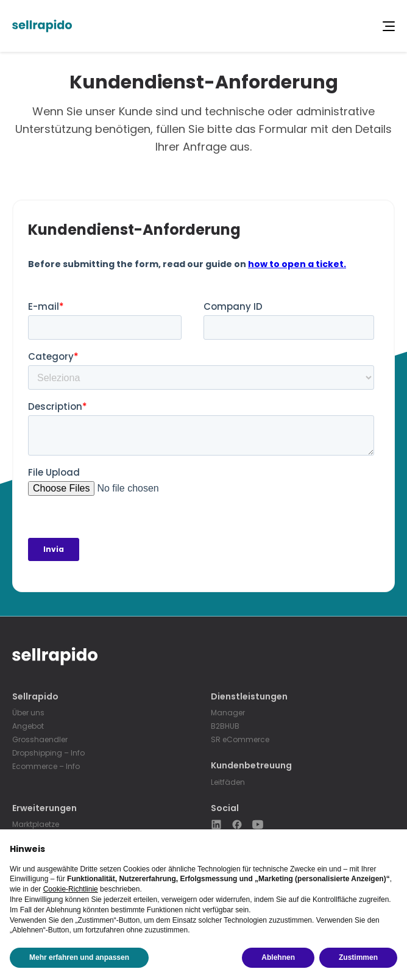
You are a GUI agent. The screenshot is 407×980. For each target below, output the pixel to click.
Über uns (28, 713)
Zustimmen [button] (358, 957)
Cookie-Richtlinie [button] (71, 889)
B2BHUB (225, 726)
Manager (228, 713)
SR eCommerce (240, 739)
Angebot (28, 726)
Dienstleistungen (249, 697)
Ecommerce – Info (46, 766)
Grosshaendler (40, 739)
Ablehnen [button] (278, 957)
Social (225, 808)
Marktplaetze (36, 824)
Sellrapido (35, 697)
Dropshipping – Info (48, 753)
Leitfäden (228, 782)
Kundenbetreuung (251, 766)
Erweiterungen (44, 808)
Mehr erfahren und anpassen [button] (79, 957)
